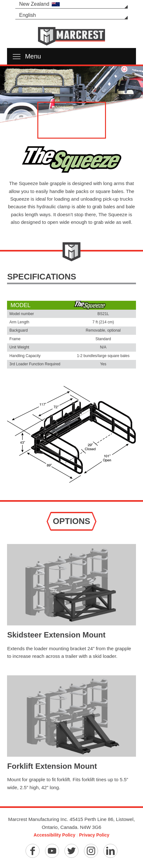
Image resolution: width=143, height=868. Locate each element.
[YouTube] (52, 851)
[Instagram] (91, 851)
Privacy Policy (94, 835)
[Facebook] (33, 851)
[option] (71, 95)
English (27, 15)
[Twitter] (71, 851)
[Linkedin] (110, 851)
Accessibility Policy (54, 835)
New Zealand (39, 4)
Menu (27, 56)
